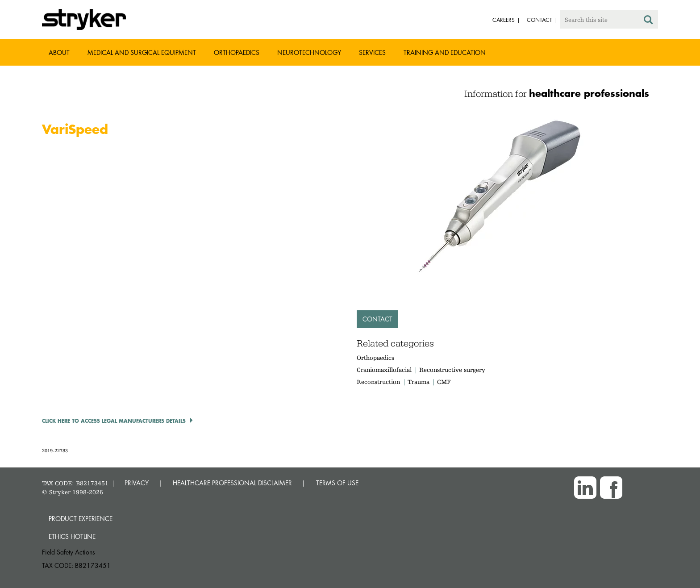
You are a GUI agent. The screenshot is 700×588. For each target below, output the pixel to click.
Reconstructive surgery (452, 370)
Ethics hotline (72, 536)
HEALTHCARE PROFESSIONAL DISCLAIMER (232, 483)
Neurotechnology (309, 52)
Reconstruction (378, 382)
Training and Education (445, 52)
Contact (377, 319)
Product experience (81, 519)
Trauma (419, 382)
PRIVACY (137, 483)
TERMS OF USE (337, 483)
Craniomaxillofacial (384, 370)
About (59, 52)
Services (372, 52)
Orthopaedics (237, 52)
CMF (444, 382)
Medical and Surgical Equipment (142, 52)
